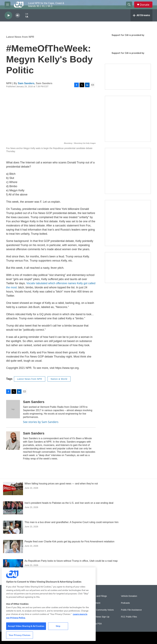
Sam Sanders (26, 83)
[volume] (18, 15)
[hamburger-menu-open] (8, 5)
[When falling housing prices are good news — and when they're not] (13, 489)
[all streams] (141, 15)
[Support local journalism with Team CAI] (128, 77)
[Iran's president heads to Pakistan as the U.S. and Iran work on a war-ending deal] (13, 508)
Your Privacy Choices (20, 635)
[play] (8, 15)
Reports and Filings (98, 596)
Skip (58, 626)
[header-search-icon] (129, 5)
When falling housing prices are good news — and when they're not (61, 484)
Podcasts (125, 603)
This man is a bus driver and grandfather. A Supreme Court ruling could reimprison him (72, 522)
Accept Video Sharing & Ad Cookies (26, 626)
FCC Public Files (129, 617)
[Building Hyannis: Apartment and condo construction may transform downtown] (128, 268)
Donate (145, 5)
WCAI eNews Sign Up (99, 617)
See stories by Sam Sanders (41, 422)
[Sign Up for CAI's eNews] (128, 171)
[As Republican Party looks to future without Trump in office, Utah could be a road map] (13, 566)
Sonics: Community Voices (101, 610)
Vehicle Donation (129, 596)
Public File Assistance (131, 610)
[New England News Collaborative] (128, 223)
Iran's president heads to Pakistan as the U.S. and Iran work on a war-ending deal (69, 503)
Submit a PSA (95, 624)
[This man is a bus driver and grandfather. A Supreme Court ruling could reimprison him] (13, 527)
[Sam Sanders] (13, 409)
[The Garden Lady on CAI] (128, 119)
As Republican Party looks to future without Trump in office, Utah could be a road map (71, 561)
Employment (94, 603)
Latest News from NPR (20, 37)
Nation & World (59, 379)
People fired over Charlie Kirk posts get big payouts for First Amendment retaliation (69, 542)
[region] (49, 604)
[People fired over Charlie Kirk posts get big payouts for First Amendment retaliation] (13, 547)
